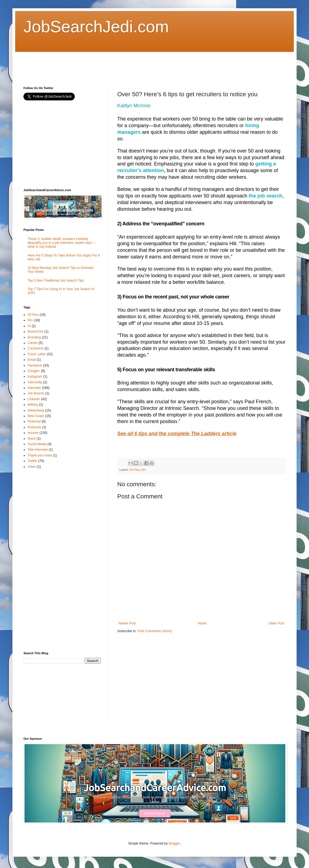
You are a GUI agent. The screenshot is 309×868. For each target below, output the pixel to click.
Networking (36, 410)
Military (33, 405)
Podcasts (34, 427)
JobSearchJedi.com (96, 27)
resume (33, 433)
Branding (34, 337)
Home (202, 623)
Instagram (35, 376)
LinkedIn (34, 399)
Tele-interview (38, 450)
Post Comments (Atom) (155, 631)
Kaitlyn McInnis (134, 106)
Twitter (32, 461)
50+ (144, 470)
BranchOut (35, 332)
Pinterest (34, 421)
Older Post (276, 623)
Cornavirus (36, 348)
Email (32, 360)
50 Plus (135, 470)
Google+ (34, 371)
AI (29, 326)
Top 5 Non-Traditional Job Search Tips (56, 281)
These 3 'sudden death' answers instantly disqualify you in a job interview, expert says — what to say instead (62, 243)
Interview (34, 388)
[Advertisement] (124, 64)
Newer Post (127, 623)
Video (32, 467)
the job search (265, 196)
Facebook (35, 365)
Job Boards (36, 393)
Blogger (174, 843)
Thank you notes (40, 455)
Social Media (37, 444)
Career (33, 343)
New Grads (36, 416)
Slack (32, 439)
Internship (35, 382)
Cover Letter (37, 354)
